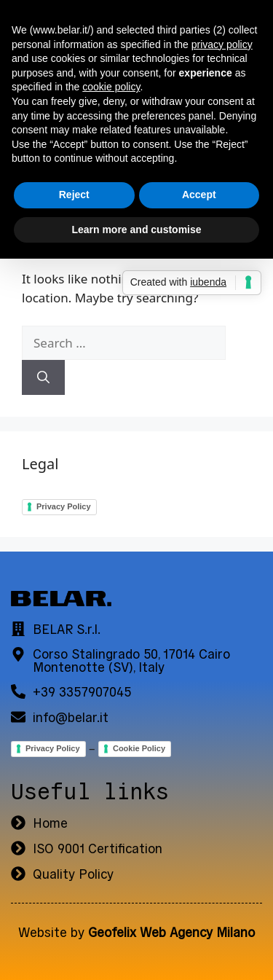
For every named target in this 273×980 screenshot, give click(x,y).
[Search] (43, 377)
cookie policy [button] (111, 87)
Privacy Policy (64, 506)
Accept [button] (199, 195)
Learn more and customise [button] (136, 230)
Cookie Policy (139, 748)
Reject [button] (74, 195)
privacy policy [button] (222, 44)
